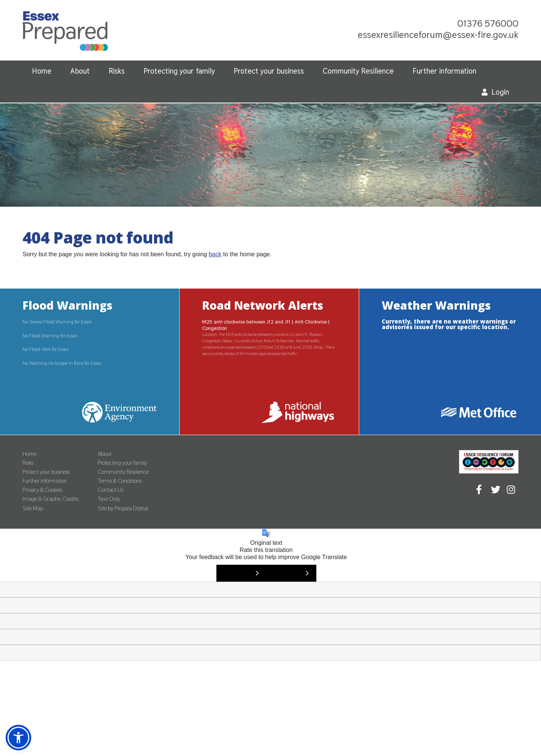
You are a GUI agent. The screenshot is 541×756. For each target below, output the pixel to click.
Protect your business (269, 71)
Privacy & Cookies (42, 490)
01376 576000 (488, 23)
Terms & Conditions (120, 481)
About (80, 71)
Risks (117, 71)
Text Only (109, 499)
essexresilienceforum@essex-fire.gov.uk (438, 35)
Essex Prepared (65, 33)
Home (42, 71)
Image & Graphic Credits (51, 499)
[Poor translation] (291, 573)
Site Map (33, 508)
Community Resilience (358, 71)
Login (500, 92)
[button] (18, 738)
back (215, 254)
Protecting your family (179, 71)
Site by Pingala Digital (123, 508)
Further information (444, 71)
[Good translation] (241, 573)
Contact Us (110, 490)
